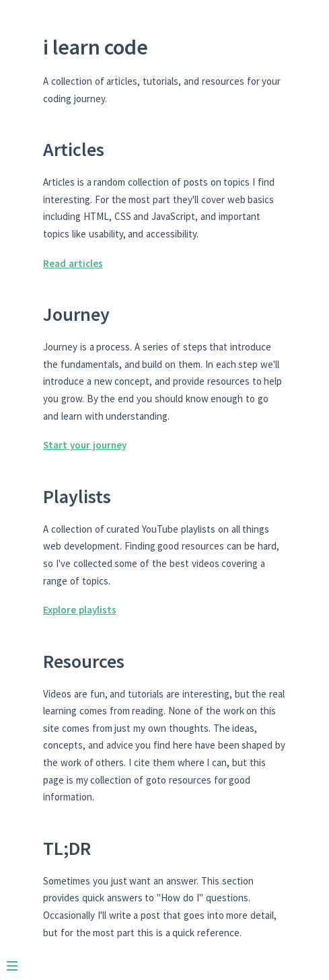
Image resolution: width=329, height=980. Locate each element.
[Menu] (19, 960)
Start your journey (85, 445)
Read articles (73, 263)
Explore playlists (80, 610)
